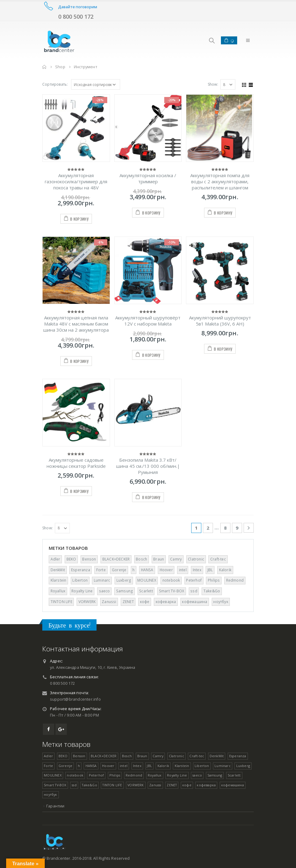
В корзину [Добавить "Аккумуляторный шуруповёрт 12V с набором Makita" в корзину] (151, 355)
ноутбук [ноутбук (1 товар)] (221, 602)
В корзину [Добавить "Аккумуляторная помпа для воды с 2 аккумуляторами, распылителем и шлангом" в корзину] (223, 213)
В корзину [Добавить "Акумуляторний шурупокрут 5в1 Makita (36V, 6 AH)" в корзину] (223, 349)
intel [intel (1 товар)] (183, 570)
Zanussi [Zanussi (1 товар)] (109, 602)
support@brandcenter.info (75, 699)
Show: (213, 84)
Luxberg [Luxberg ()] (124, 580)
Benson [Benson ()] (89, 559)
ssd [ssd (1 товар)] (194, 591)
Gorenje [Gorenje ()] (119, 570)
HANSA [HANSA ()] (147, 570)
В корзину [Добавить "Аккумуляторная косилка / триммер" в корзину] (151, 213)
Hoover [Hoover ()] (166, 570)
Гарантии (55, 806)
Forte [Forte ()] (101, 570)
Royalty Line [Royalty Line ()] (82, 591)
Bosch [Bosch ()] (141, 559)
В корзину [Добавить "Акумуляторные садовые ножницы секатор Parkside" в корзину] (79, 491)
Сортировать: (55, 84)
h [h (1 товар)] (133, 570)
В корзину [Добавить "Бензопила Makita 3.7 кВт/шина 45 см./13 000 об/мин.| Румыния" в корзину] (151, 497)
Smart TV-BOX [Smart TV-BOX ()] (172, 591)
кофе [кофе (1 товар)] (145, 602)
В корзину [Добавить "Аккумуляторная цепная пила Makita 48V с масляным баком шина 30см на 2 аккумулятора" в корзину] (79, 361)
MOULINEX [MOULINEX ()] (147, 580)
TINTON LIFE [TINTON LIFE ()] (61, 602)
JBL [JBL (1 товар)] (210, 570)
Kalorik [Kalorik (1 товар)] (225, 570)
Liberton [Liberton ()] (80, 580)
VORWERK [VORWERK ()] (87, 602)
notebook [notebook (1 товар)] (171, 580)
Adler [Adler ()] (55, 559)
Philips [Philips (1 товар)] (214, 580)
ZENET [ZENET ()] (128, 602)
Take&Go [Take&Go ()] (212, 591)
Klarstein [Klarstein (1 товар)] (59, 580)
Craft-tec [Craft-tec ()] (218, 559)
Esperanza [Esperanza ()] (81, 570)
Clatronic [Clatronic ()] (196, 559)
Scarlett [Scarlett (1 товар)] (146, 591)
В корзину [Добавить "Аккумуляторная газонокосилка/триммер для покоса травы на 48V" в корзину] (79, 219)
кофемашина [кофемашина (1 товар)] (195, 602)
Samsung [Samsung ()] (125, 591)
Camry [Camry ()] (176, 559)
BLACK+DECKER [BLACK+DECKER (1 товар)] (116, 559)
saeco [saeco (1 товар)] (104, 591)
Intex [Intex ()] (197, 570)
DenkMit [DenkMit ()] (58, 570)
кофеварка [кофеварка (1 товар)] (166, 602)
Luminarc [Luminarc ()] (102, 580)
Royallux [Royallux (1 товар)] (58, 591)
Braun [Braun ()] (159, 559)
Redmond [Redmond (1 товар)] (235, 580)
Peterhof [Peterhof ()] (194, 580)
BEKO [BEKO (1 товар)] (71, 559)
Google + (61, 729)
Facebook (49, 729)
